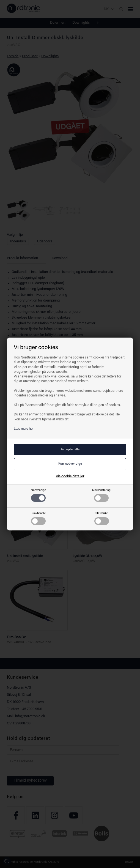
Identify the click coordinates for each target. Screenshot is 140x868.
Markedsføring (101, 495)
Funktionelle (38, 518)
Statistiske (102, 518)
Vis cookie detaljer (70, 476)
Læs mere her (24, 429)
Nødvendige (38, 495)
